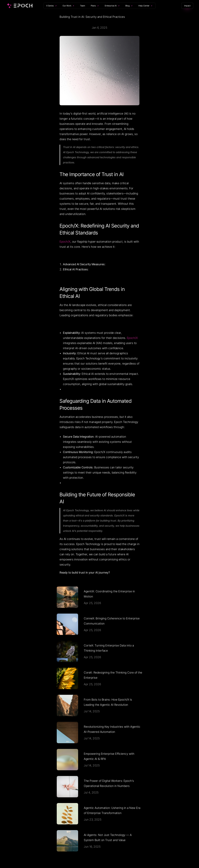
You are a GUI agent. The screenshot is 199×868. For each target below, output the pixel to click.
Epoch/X (65, 242)
